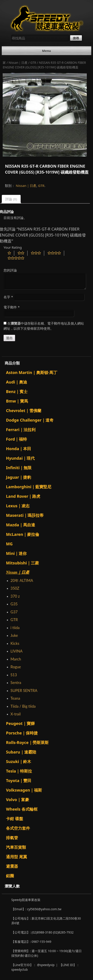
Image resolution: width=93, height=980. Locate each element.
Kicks (15, 643)
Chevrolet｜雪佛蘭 (24, 411)
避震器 (12, 866)
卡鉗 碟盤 (15, 819)
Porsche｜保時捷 (22, 733)
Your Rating (13, 247)
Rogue (16, 667)
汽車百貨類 (16, 847)
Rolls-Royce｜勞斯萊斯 (27, 742)
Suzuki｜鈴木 (19, 761)
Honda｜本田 (19, 449)
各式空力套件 (18, 828)
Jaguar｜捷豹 (19, 477)
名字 (8, 297)
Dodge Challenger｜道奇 (30, 420)
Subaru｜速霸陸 (21, 752)
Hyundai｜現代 (20, 458)
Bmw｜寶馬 (17, 401)
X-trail (16, 714)
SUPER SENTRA (24, 690)
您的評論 (10, 270)
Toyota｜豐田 (19, 781)
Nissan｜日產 (18, 63)
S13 (14, 675)
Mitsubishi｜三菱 (22, 563)
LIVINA (16, 651)
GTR (33, 63)
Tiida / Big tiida (23, 706)
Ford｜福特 (16, 439)
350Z (15, 588)
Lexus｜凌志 (18, 506)
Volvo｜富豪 (17, 800)
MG (9, 544)
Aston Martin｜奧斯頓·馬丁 (32, 372)
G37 (14, 612)
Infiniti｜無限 (19, 468)
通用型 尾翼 (17, 857)
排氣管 (12, 838)
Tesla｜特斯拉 (19, 771)
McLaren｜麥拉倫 (23, 534)
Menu (47, 51)
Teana (15, 698)
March (16, 659)
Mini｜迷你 (16, 553)
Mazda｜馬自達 (21, 525)
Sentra (16, 683)
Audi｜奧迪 (17, 382)
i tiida (15, 628)
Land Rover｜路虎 (23, 496)
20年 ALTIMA (22, 580)
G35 (14, 604)
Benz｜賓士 (17, 391)
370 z (15, 596)
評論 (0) (11, 199)
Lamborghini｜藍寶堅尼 (29, 487)
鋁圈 (10, 876)
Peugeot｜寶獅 (20, 723)
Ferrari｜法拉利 (21, 430)
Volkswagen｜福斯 (24, 790)
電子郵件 (12, 307)
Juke (14, 635)
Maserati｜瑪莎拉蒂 (25, 515)
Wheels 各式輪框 (22, 809)
